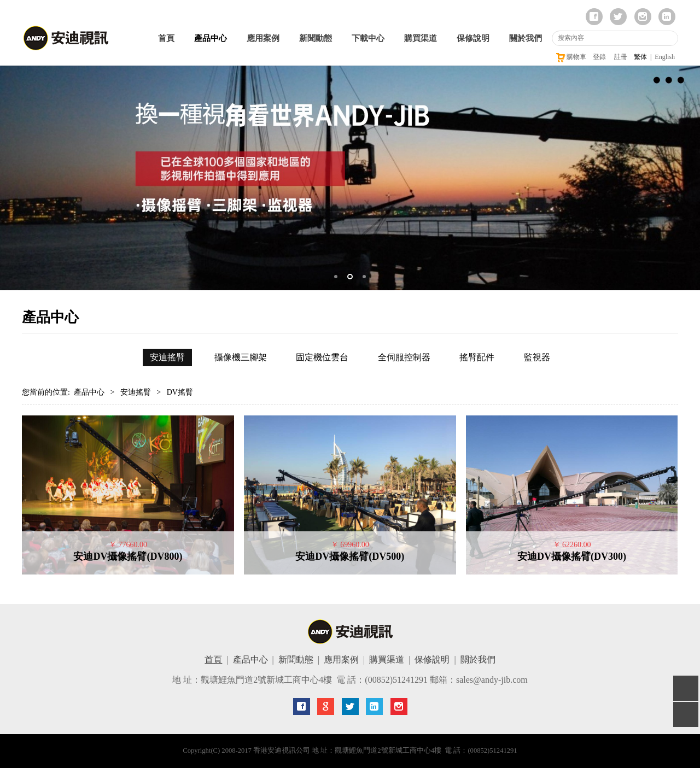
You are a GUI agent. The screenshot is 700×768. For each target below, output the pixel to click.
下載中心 (368, 38)
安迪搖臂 (167, 357)
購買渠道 (421, 38)
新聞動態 (316, 38)
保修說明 (473, 38)
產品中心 (211, 38)
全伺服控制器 (404, 357)
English (665, 57)
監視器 (537, 357)
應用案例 (263, 38)
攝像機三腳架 (241, 357)
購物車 (571, 57)
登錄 (599, 57)
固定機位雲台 (322, 357)
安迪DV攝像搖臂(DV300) (572, 556)
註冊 (621, 57)
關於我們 (526, 38)
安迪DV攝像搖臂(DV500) (350, 556)
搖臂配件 (477, 357)
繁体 (640, 57)
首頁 (166, 38)
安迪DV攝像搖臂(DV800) (128, 556)
